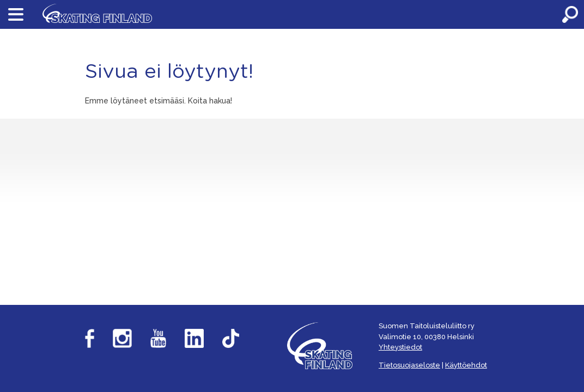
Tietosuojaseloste (409, 365)
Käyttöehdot (466, 365)
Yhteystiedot (400, 347)
